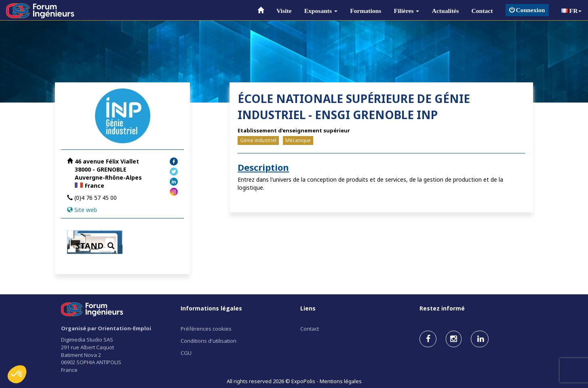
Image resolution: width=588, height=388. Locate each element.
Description (263, 167)
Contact (482, 11)
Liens (308, 308)
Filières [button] (407, 11)
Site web (86, 210)
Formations (366, 11)
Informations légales (211, 308)
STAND (95, 246)
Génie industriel (258, 140)
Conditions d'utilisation (209, 341)
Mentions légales (341, 381)
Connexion (527, 10)
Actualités (446, 11)
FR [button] (572, 11)
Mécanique (298, 140)
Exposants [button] (321, 11)
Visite (284, 11)
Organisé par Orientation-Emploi (106, 328)
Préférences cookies (206, 329)
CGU (186, 353)
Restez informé (442, 308)
